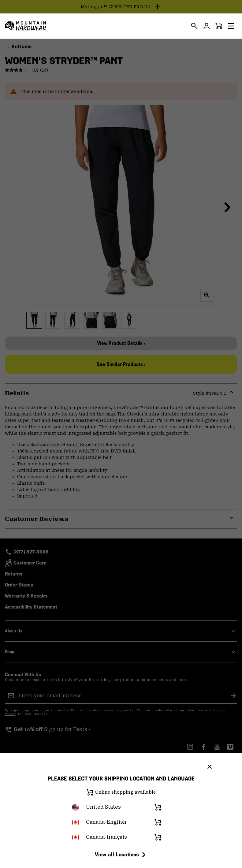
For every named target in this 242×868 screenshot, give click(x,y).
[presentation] (194, 26)
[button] (231, 26)
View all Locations (121, 855)
